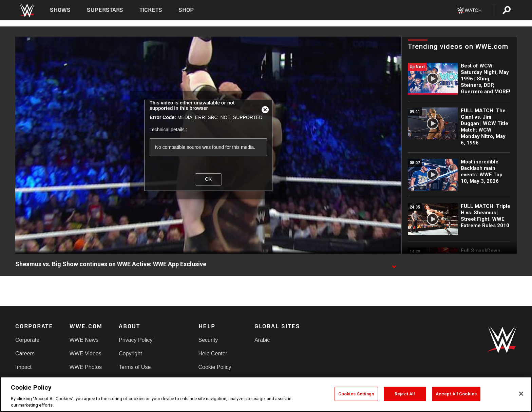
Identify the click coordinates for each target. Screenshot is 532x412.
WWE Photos (86, 367)
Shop (186, 10)
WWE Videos (85, 354)
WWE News (84, 340)
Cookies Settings (356, 394)
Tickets (151, 10)
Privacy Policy (136, 340)
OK (208, 179)
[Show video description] (394, 264)
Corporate (27, 340)
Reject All (405, 394)
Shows (60, 10)
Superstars (105, 10)
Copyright (130, 354)
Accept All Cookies (456, 394)
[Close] (521, 394)
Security (208, 340)
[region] (266, 394)
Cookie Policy (215, 367)
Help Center (213, 354)
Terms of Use (135, 367)
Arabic (262, 340)
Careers (25, 354)
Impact (23, 367)
